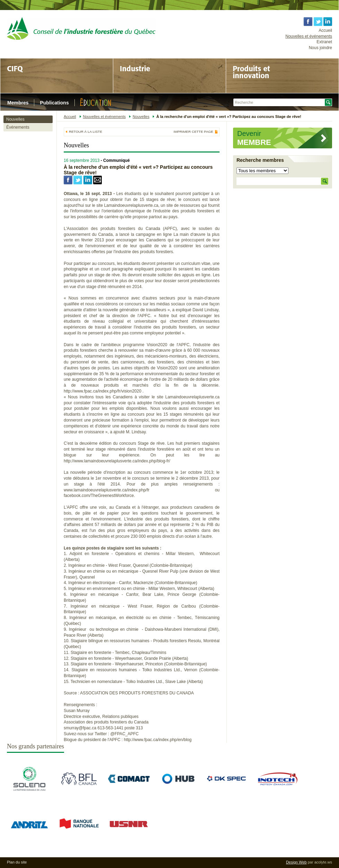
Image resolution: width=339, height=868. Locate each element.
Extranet (324, 42)
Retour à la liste (86, 132)
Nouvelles (15, 119)
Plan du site (17, 862)
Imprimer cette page (193, 132)
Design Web (296, 862)
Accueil (325, 30)
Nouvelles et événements (309, 36)
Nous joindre (320, 48)
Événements (18, 127)
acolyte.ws (323, 862)
